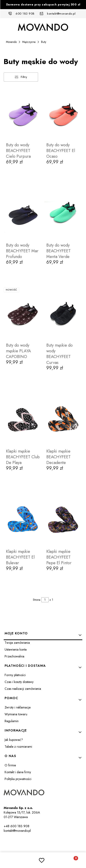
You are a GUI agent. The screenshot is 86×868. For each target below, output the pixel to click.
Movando (11, 42)
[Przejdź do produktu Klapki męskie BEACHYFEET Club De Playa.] (23, 420)
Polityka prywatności (18, 779)
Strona (37, 600)
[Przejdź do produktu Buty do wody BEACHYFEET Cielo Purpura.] (23, 114)
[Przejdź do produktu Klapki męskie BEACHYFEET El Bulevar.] (23, 520)
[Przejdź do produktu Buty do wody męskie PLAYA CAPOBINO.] (23, 314)
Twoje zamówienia (17, 643)
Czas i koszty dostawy (19, 682)
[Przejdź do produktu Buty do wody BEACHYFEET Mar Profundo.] (23, 214)
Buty (44, 42)
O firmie (10, 765)
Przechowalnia (14, 656)
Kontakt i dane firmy (18, 772)
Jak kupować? (14, 740)
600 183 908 (25, 14)
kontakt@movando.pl (61, 14)
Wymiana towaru (16, 714)
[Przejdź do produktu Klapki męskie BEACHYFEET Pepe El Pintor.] (63, 520)
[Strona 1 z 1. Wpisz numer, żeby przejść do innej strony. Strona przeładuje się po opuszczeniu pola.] (45, 600)
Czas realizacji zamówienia (23, 689)
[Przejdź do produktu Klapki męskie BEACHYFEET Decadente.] (63, 420)
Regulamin (12, 721)
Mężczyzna (29, 42)
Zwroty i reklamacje (18, 707)
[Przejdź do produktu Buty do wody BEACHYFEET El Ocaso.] (63, 114)
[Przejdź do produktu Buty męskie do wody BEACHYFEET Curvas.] (63, 314)
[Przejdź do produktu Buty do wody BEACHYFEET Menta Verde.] (63, 214)
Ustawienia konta (16, 649)
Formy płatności (15, 675)
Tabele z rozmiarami (18, 747)
